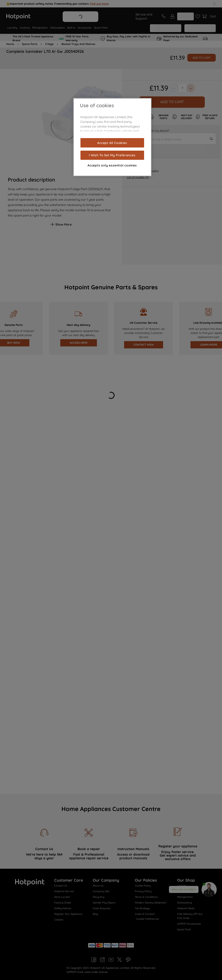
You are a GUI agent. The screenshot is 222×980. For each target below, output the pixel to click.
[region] (112, 137)
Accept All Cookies (112, 143)
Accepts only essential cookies (112, 165)
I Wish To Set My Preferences (112, 155)
